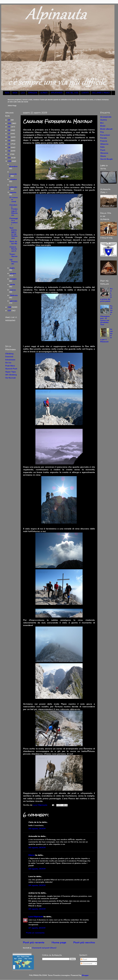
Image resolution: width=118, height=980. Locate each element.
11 (9, 154)
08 (10, 307)
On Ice (8, 363)
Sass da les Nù (13, 242)
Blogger (85, 975)
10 (9, 158)
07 (10, 311)
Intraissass (10, 360)
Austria (104, 120)
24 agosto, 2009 (37, 885)
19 (9, 127)
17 (9, 134)
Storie (103, 156)
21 (9, 120)
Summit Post (11, 369)
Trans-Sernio (13, 255)
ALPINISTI (44, 93)
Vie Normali (10, 378)
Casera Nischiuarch (13, 249)
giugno (13, 273)
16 (9, 137)
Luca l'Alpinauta (36, 917)
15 (9, 140)
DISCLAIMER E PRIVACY (101, 93)
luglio (12, 268)
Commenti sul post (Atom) (44, 948)
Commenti (86, 963)
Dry (102, 132)
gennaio (14, 301)
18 (9, 130)
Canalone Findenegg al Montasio (14, 210)
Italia (102, 147)
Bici (102, 123)
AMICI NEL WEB (72, 93)
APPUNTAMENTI (57, 93)
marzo (13, 290)
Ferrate (104, 138)
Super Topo (11, 372)
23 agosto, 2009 (37, 828)
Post (84, 959)
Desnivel (9, 357)
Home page (59, 942)
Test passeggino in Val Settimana (13, 233)
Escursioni (105, 135)
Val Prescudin (14, 262)
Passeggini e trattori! (14, 221)
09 (10, 161)
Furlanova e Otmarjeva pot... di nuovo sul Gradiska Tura (106, 315)
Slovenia (104, 153)
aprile (13, 284)
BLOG (7, 93)
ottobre (13, 179)
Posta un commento (35, 933)
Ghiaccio (104, 144)
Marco (31, 855)
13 (9, 147)
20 (10, 123)
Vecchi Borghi (106, 159)
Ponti (103, 150)
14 (9, 144)
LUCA (23, 93)
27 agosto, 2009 (37, 928)
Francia (104, 141)
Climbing (9, 354)
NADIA (15, 93)
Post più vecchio (84, 942)
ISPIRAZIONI (33, 93)
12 (9, 151)
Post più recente (34, 942)
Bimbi (103, 126)
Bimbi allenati (106, 129)
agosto (13, 192)
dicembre (13, 166)
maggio (13, 279)
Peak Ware (10, 366)
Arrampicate (106, 117)
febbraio (14, 295)
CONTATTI (85, 93)
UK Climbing (11, 375)
